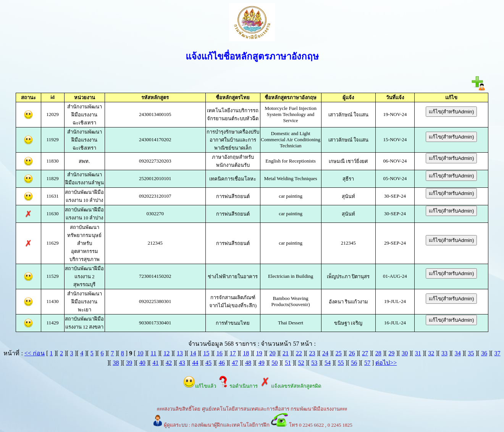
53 (314, 363)
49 (262, 363)
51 (288, 363)
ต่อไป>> (386, 363)
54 (328, 363)
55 (341, 363)
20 (272, 353)
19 (259, 353)
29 (391, 353)
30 (405, 353)
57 (367, 363)
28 (378, 353)
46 (222, 363)
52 (301, 363)
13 (180, 353)
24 (325, 353)
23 (312, 353)
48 (248, 363)
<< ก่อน (35, 353)
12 (166, 353)
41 (155, 363)
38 (116, 363)
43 (182, 363)
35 (471, 353)
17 (233, 353)
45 (208, 363)
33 (444, 353)
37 (498, 353)
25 (339, 353)
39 (129, 363)
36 (484, 353)
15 (206, 353)
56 (354, 363)
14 (193, 353)
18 (246, 353)
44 (195, 363)
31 (418, 353)
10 (140, 353)
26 (352, 353)
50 (275, 363)
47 (235, 363)
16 (220, 353)
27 (365, 353)
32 (431, 353)
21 (286, 353)
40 (142, 363)
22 (299, 353)
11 (153, 353)
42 (169, 363)
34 (458, 353)
